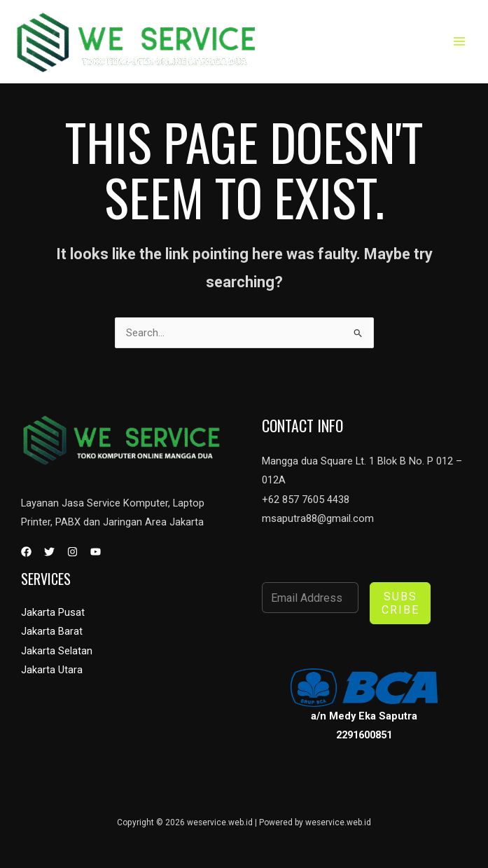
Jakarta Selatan (57, 650)
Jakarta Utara (52, 669)
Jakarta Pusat (53, 612)
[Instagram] (72, 552)
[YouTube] (96, 552)
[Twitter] (49, 552)
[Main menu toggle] (459, 41)
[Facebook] (26, 552)
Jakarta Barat (52, 631)
